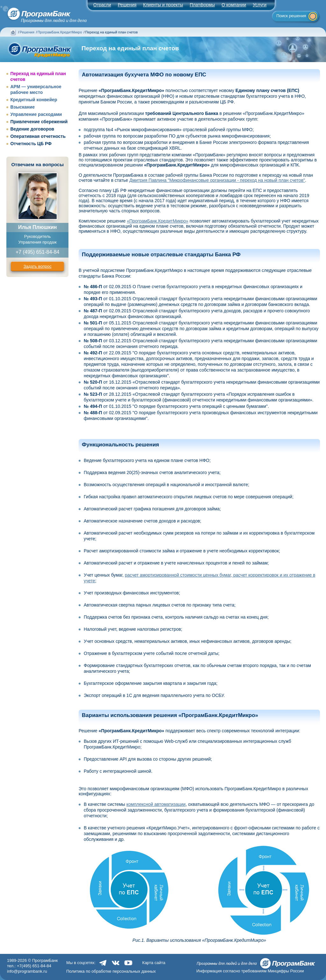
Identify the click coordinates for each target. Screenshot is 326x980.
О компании (234, 5)
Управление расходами (36, 114)
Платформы (202, 5)
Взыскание (22, 107)
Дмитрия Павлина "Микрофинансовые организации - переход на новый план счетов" (217, 180)
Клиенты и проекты (163, 5)
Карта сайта (154, 963)
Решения (27, 32)
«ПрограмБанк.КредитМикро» (157, 221)
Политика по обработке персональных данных (111, 971)
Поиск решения (291, 16)
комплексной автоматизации (156, 804)
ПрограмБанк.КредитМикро (60, 32)
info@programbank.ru (27, 971)
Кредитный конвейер (34, 100)
